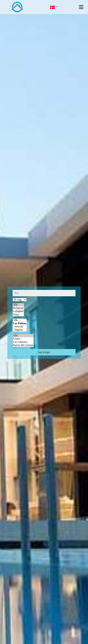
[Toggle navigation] (81, 7)
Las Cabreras (23, 342)
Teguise (20, 330)
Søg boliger (44, 352)
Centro (23, 339)
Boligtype (18, 308)
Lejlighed (18, 311)
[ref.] (44, 293)
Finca (18, 314)
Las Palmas (20, 323)
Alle (18, 305)
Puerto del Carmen (23, 345)
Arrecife (20, 327)
